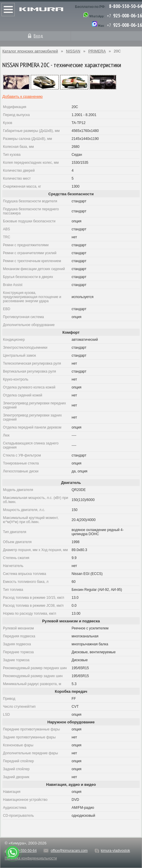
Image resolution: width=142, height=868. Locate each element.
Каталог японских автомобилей (30, 51)
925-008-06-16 (128, 16)
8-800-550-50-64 (126, 6)
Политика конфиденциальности (31, 858)
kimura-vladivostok (115, 851)
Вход (38, 36)
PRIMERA (97, 51)
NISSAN (73, 51)
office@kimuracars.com (69, 851)
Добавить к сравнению (23, 96)
